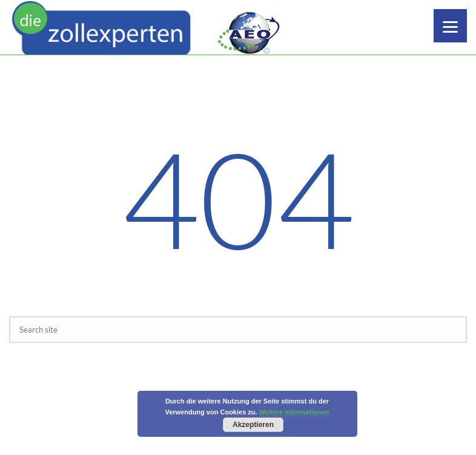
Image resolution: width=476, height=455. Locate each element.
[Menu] (450, 26)
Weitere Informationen (294, 412)
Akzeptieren (253, 425)
